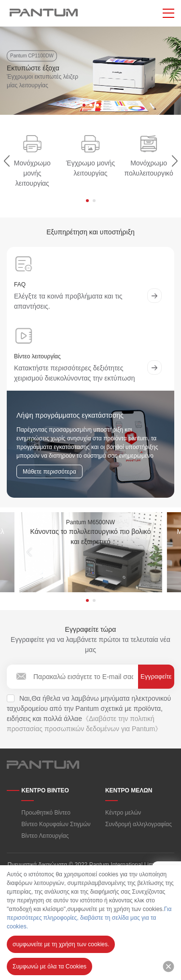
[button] (84, 106)
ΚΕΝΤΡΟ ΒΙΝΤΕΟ (45, 790)
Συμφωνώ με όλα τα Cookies (49, 966)
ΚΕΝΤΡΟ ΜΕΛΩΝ (129, 790)
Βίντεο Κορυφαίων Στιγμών (56, 824)
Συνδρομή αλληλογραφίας (139, 824)
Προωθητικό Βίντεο (46, 813)
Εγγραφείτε (156, 676)
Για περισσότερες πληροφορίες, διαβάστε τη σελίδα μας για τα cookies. (89, 918)
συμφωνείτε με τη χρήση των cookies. (61, 944)
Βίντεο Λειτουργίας (45, 836)
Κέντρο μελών (123, 813)
